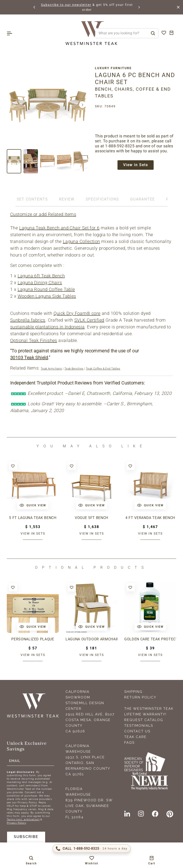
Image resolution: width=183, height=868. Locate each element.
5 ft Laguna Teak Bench (33, 518)
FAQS (129, 743)
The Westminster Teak (149, 709)
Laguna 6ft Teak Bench (41, 276)
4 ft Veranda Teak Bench (150, 518)
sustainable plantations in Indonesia (47, 327)
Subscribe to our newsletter (85, 5)
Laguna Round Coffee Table (46, 289)
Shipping (133, 692)
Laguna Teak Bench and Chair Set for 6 (59, 228)
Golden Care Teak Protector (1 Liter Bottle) (150, 639)
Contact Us (137, 731)
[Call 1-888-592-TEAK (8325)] (92, 849)
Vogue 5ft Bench (91, 518)
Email (15, 761)
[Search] (153, 33)
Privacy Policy (16, 823)
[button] (35, 7)
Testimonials (139, 726)
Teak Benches (74, 369)
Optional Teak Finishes (34, 340)
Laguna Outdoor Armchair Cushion (91, 639)
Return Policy (140, 697)
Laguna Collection (81, 241)
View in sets (33, 533)
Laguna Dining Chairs (40, 283)
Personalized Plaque (33, 639)
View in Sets (136, 165)
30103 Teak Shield (29, 358)
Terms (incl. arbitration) (23, 820)
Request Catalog (144, 720)
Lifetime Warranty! (145, 714)
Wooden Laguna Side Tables (47, 296)
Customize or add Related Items (43, 214)
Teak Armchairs (51, 369)
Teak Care (135, 737)
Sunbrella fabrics (28, 320)
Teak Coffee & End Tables (103, 369)
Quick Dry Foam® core (77, 313)
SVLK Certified (89, 320)
